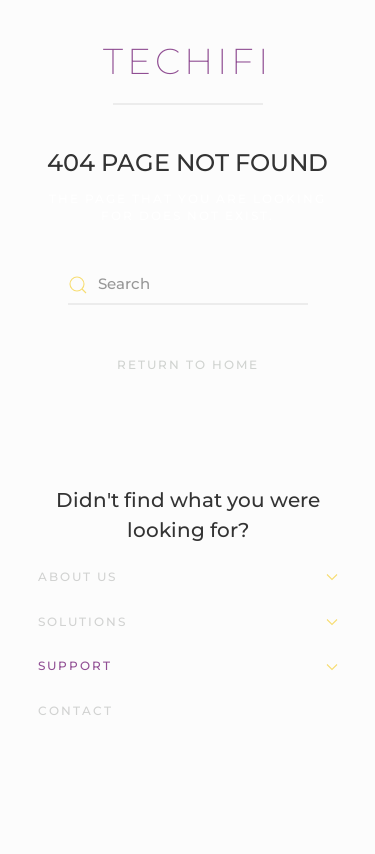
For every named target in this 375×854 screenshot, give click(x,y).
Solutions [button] (188, 621)
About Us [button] (188, 576)
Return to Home (188, 364)
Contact (75, 710)
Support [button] (188, 665)
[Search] (188, 285)
